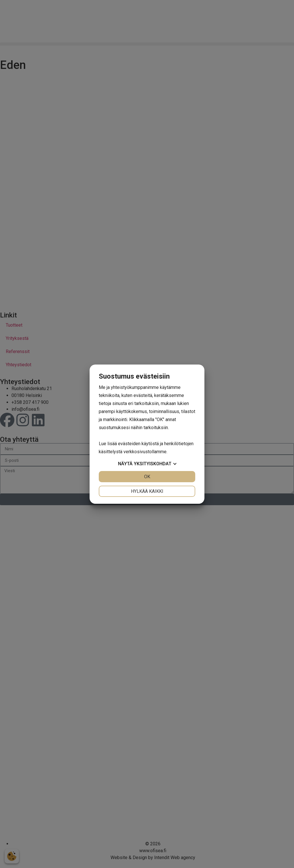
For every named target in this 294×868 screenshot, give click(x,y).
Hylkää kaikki (147, 491)
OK (147, 477)
